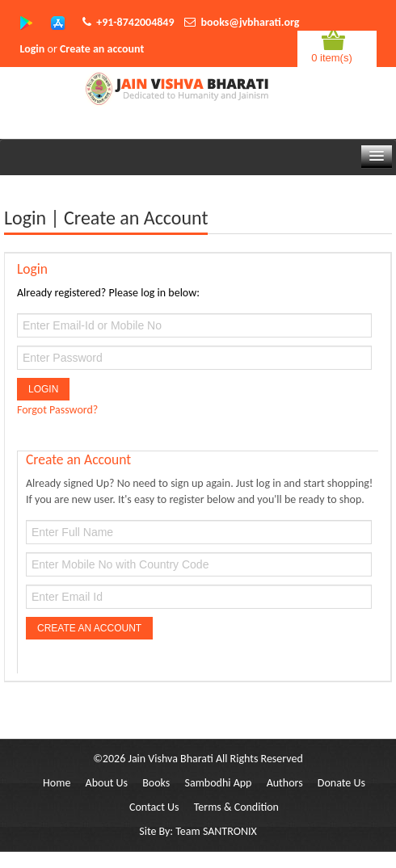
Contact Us (154, 807)
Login (33, 49)
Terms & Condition (236, 807)
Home (57, 783)
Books (156, 783)
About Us (107, 783)
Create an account (102, 49)
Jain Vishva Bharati (170, 759)
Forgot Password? (57, 410)
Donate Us (341, 783)
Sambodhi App (219, 783)
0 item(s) (332, 58)
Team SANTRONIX (216, 831)
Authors (285, 783)
